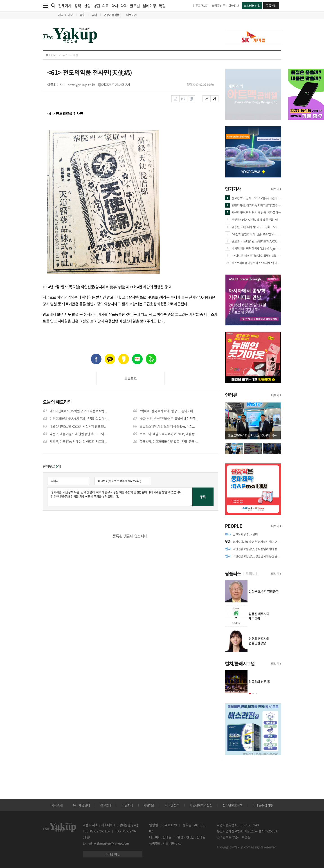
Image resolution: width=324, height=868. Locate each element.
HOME (51, 55)
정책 (78, 6)
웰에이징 (149, 6)
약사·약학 (119, 6)
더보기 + (276, 189)
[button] (250, 694)
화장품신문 (219, 6)
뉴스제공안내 (82, 805)
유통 (82, 15)
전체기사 (65, 6)
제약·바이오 (65, 15)
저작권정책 (172, 805)
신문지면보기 (201, 6)
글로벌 (135, 6)
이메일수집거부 (263, 805)
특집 (162, 6)
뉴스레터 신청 (252, 6)
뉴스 (65, 55)
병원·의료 (101, 6)
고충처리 (127, 805)
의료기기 (132, 15)
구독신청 (271, 6)
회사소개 (57, 805)
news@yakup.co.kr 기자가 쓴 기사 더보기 (99, 85)
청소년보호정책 (233, 805)
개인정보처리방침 (201, 805)
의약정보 (234, 6)
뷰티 (94, 15)
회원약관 (149, 805)
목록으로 (131, 378)
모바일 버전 (113, 854)
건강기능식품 (112, 15)
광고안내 (106, 805)
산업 (87, 7)
